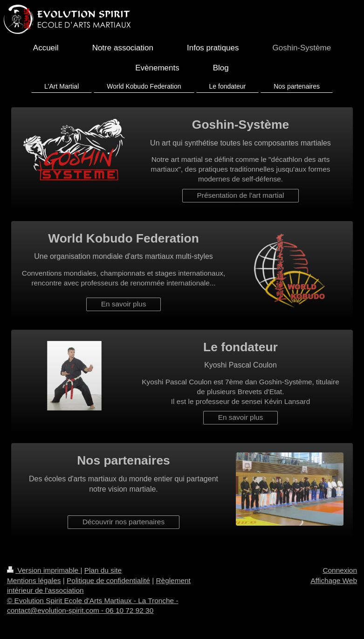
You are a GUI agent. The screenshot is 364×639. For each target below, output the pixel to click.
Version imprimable (44, 570)
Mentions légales (34, 580)
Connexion (340, 570)
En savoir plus (124, 304)
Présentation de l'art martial (241, 195)
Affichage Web (334, 580)
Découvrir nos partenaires (124, 522)
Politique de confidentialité (108, 580)
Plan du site (103, 570)
